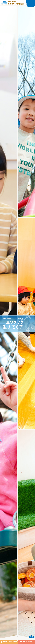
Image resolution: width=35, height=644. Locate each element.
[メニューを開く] (30, 4)
